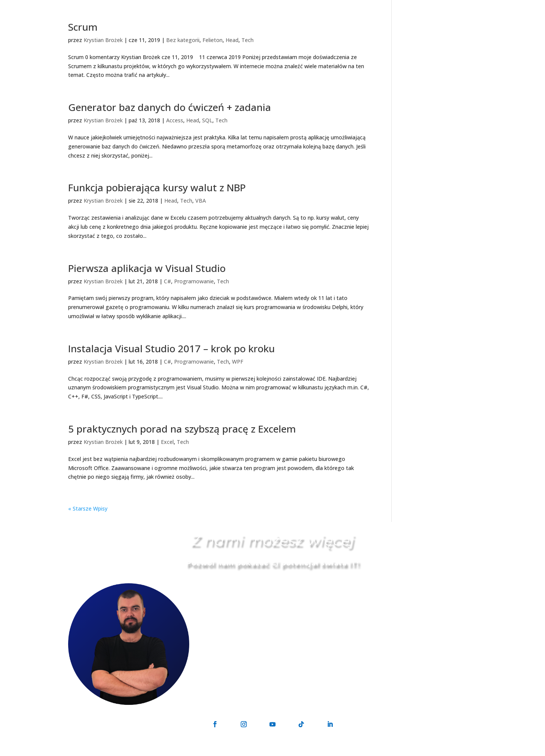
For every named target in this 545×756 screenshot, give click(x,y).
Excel (167, 442)
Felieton (213, 40)
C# (167, 281)
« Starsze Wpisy (88, 508)
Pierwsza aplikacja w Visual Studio (147, 268)
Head (232, 40)
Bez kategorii (183, 40)
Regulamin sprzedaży (359, 752)
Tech (248, 40)
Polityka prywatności (301, 752)
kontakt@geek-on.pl (274, 625)
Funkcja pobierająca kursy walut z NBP (157, 187)
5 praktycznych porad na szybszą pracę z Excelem (182, 429)
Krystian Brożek (103, 40)
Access (175, 120)
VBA (201, 201)
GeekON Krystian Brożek (239, 752)
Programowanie (194, 281)
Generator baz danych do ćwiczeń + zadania (170, 107)
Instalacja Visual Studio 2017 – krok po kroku (171, 348)
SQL (207, 120)
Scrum (83, 27)
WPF (238, 362)
